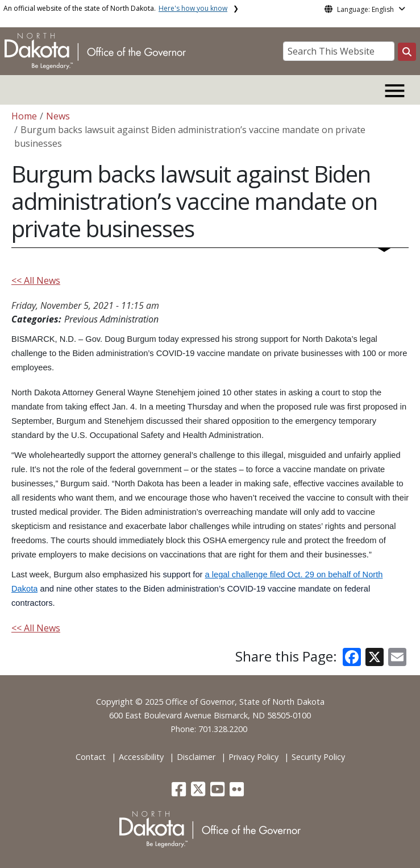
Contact (91, 757)
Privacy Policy (253, 757)
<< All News (36, 280)
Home (24, 116)
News (58, 116)
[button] (180, 792)
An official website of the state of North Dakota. (115, 8)
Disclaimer (196, 757)
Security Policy (318, 757)
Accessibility (141, 757)
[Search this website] (407, 52)
